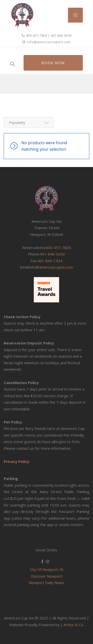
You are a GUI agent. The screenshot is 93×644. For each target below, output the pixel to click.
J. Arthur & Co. (72, 624)
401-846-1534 (50, 260)
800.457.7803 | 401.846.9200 (49, 35)
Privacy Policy (16, 461)
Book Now (53, 62)
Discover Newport (46, 576)
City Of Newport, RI (47, 569)
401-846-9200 (52, 254)
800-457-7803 (58, 247)
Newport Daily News (46, 583)
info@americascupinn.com (49, 42)
